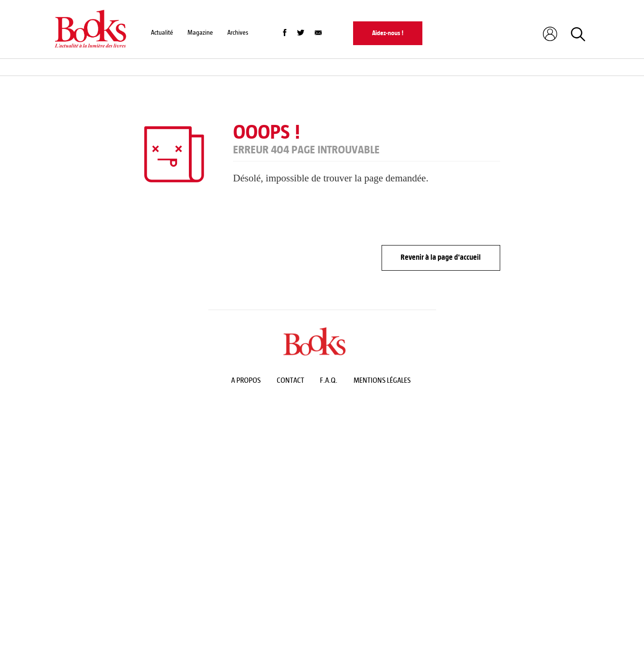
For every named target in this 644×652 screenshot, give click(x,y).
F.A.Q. (329, 380)
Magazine (200, 33)
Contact (290, 380)
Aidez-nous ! (388, 33)
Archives (238, 33)
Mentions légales (382, 380)
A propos (246, 380)
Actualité (162, 33)
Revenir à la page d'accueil (441, 257)
